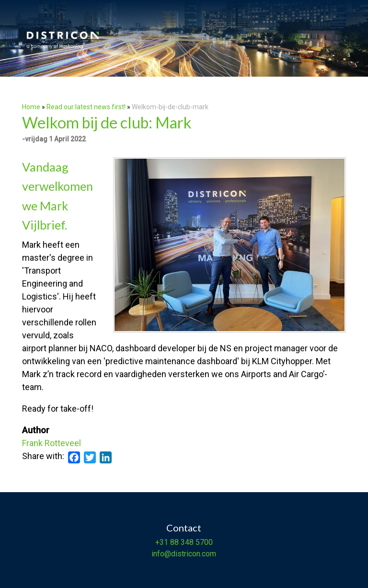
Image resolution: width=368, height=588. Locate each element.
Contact (184, 528)
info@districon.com (184, 554)
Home (31, 107)
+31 (162, 542)
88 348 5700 (190, 542)
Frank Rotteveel (52, 443)
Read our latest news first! (87, 107)
